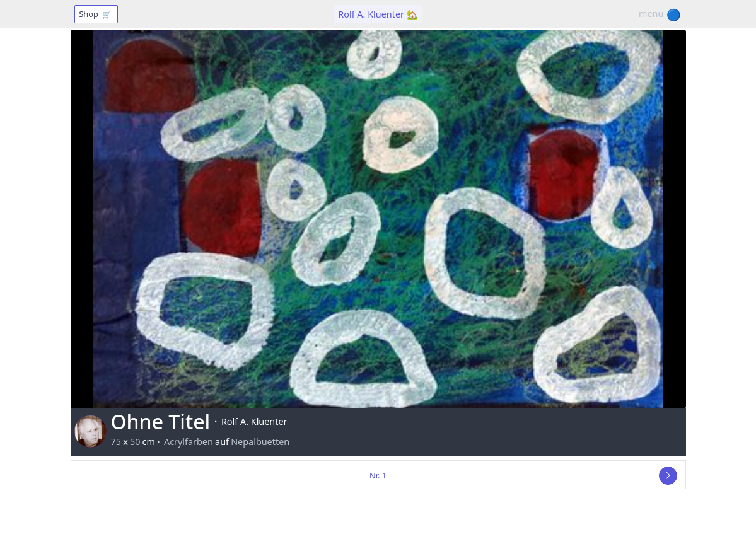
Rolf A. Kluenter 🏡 (378, 14)
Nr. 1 (378, 475)
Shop (96, 14)
